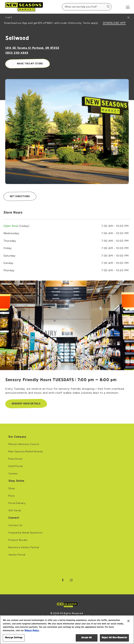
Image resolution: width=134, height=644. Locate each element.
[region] (67, 630)
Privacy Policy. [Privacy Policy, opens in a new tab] (32, 631)
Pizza (12, 496)
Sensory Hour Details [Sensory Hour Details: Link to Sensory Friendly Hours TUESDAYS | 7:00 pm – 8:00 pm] (26, 404)
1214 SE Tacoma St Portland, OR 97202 (32, 48)
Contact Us (15, 525)
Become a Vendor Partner (24, 547)
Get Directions (20, 197)
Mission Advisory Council (24, 444)
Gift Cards (15, 511)
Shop (12, 489)
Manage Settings (14, 638)
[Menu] (125, 7)
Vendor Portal (17, 555)
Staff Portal (16, 466)
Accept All (87, 638)
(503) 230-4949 (17, 53)
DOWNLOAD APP (114, 23)
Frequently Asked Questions (25, 533)
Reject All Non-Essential (114, 638)
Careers (13, 474)
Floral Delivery (17, 503)
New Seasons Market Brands (26, 452)
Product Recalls (18, 540)
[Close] (128, 621)
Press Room (16, 459)
